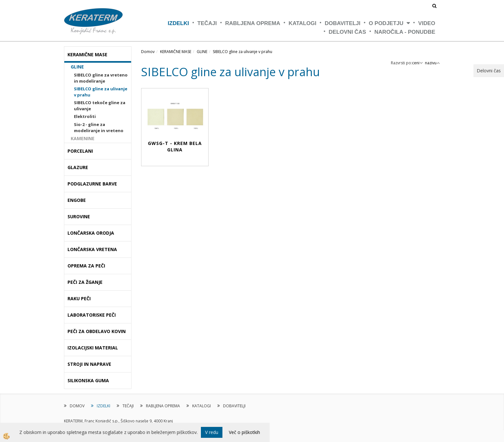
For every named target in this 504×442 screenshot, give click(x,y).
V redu (212, 432)
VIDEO (427, 23)
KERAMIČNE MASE (176, 52)
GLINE (77, 67)
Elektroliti (85, 116)
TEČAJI (207, 23)
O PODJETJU (386, 23)
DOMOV (77, 406)
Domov (148, 52)
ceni (418, 63)
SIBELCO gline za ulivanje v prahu (101, 92)
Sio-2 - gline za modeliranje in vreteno (99, 127)
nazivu (432, 63)
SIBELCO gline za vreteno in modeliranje (101, 78)
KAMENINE (83, 138)
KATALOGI (302, 23)
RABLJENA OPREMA (253, 23)
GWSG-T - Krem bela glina (175, 146)
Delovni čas (347, 32)
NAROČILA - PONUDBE (405, 32)
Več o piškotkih (244, 432)
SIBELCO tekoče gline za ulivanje (100, 106)
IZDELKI (178, 23)
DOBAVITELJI (342, 23)
